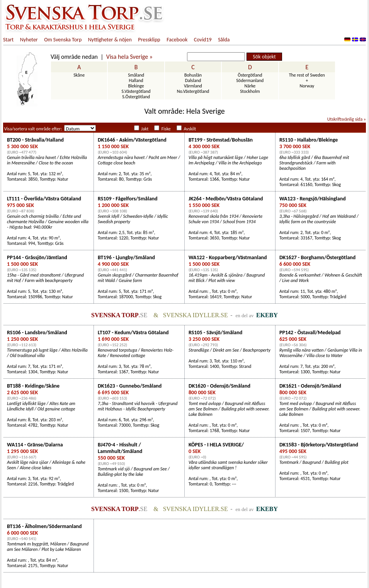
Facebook (177, 40)
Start (8, 40)
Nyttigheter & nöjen (110, 40)
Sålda (224, 40)
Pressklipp (149, 40)
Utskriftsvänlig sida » (347, 119)
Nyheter (29, 40)
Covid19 (203, 40)
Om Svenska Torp (63, 40)
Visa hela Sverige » (129, 57)
